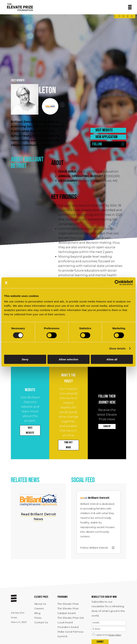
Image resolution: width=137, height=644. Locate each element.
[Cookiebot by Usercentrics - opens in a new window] (117, 283)
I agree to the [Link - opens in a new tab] (108, 635)
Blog (37, 613)
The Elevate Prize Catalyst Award (68, 611)
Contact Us (41, 622)
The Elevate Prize (68, 604)
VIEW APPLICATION (106, 137)
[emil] (109, 629)
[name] (109, 623)
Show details (117, 348)
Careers (39, 608)
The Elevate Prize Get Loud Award (71, 620)
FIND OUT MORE (68, 445)
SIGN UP (107, 426)
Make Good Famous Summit (70, 634)
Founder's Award (68, 627)
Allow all (112, 359)
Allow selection (68, 359)
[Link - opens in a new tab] (115, 16)
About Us (40, 604)
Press (38, 618)
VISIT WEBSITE (104, 130)
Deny (25, 359)
